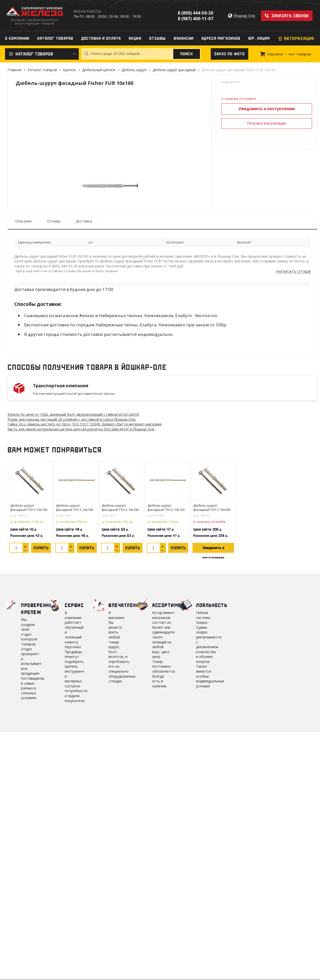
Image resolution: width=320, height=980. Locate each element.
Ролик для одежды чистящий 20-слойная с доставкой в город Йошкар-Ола (71, 419)
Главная (14, 70)
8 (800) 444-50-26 (195, 13)
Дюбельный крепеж (99, 70)
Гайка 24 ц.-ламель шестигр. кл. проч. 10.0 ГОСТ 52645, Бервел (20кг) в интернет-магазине (85, 424)
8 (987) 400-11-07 (195, 19)
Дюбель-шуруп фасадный (174, 70)
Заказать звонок (290, 16)
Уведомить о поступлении (267, 109)
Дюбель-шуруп (134, 70)
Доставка (84, 221)
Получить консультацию (267, 123)
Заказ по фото (229, 54)
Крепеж (69, 70)
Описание (23, 221)
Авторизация (299, 38)
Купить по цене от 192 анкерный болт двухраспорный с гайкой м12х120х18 (73, 414)
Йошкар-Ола (244, 16)
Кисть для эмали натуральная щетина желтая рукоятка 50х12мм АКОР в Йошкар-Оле (81, 429)
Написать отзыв (293, 272)
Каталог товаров (42, 70)
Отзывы (54, 221)
